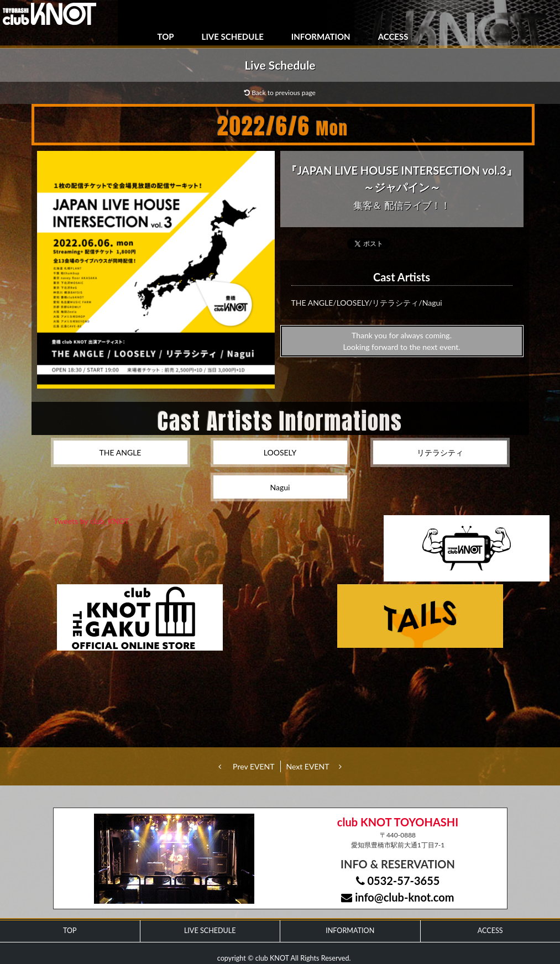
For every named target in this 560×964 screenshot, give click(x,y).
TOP (166, 36)
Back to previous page (280, 93)
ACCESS (393, 36)
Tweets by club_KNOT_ (93, 521)
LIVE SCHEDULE (233, 36)
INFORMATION (321, 36)
